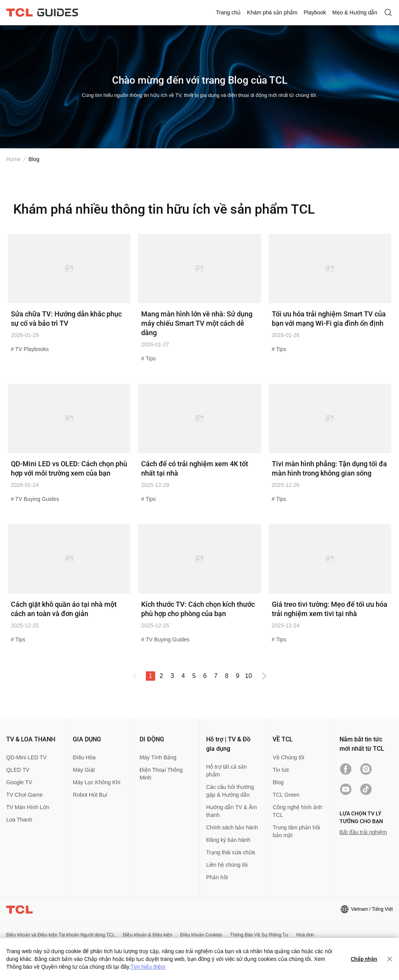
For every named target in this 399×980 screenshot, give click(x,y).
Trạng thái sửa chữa (231, 852)
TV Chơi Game (24, 795)
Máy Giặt (84, 770)
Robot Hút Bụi (90, 795)
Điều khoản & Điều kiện (148, 935)
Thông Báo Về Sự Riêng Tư (259, 935)
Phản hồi (217, 877)
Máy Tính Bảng (158, 757)
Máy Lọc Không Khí (96, 782)
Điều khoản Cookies (201, 935)
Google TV (19, 782)
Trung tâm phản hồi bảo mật (296, 831)
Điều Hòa (84, 757)
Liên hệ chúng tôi (227, 865)
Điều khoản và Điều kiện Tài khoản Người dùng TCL (61, 935)
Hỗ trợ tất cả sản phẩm (227, 771)
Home (13, 159)
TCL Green (286, 795)
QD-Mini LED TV (26, 757)
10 (248, 676)
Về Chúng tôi (288, 757)
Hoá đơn (305, 935)
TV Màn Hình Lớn (28, 807)
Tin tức (281, 770)
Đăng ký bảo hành (228, 840)
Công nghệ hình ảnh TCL (297, 811)
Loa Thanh (19, 820)
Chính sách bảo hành (232, 827)
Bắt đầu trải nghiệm (363, 832)
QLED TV (18, 770)
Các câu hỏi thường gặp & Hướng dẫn (230, 791)
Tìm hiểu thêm (148, 967)
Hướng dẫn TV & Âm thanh (232, 811)
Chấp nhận (364, 959)
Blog (278, 782)
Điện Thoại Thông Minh (161, 774)
